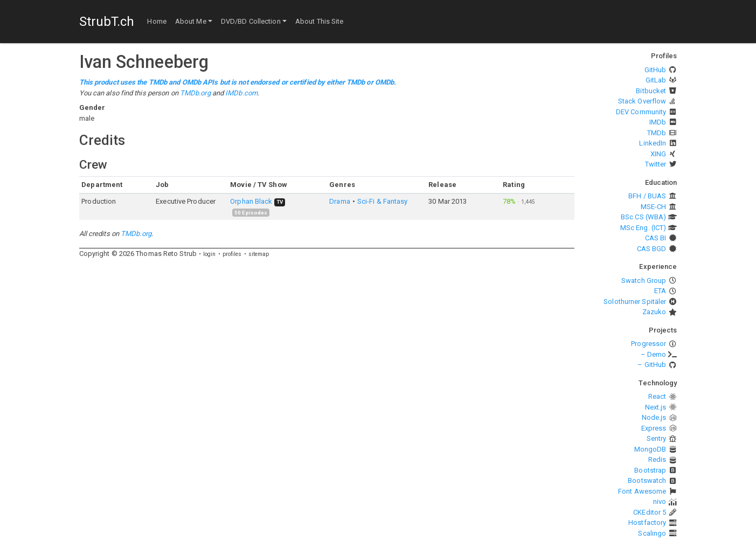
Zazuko (654, 312)
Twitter (656, 164)
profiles (232, 254)
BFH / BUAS (647, 196)
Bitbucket (651, 91)
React (657, 396)
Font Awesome (642, 491)
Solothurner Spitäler (635, 302)
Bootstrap (650, 470)
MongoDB (650, 449)
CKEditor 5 (650, 512)
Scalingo (652, 533)
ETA (660, 291)
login (210, 254)
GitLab (656, 80)
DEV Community (641, 112)
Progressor (649, 344)
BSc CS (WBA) (643, 217)
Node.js (654, 417)
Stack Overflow (642, 101)
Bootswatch (647, 480)
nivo (660, 501)
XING (658, 154)
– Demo (654, 354)
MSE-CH (654, 207)
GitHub (656, 70)
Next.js (656, 407)
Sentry (657, 438)
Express (654, 428)
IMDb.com (241, 93)
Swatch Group (644, 281)
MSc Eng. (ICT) (643, 228)
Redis (657, 459)
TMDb (657, 133)
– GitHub (652, 365)
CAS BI (656, 238)
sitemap (259, 254)
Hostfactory (647, 522)
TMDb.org (195, 93)
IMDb (658, 122)
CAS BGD (652, 249)
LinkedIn (653, 143)
